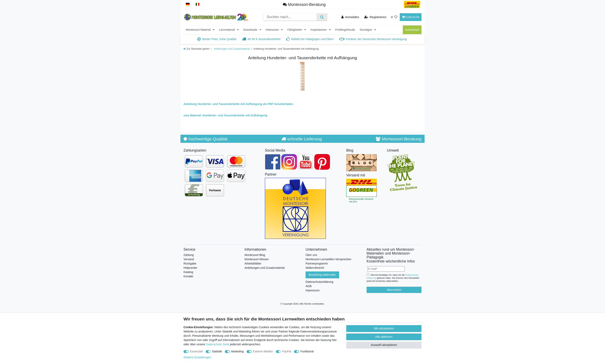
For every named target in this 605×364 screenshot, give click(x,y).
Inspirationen (319, 30)
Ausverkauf (412, 30)
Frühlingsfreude (345, 30)
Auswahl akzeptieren (384, 345)
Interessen (273, 30)
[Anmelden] (350, 17)
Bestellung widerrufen (322, 275)
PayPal (287, 351)
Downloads (251, 30)
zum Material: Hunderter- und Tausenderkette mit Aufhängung (225, 115)
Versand (189, 259)
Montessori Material (199, 30)
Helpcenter (190, 268)
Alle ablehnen (384, 337)
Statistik (217, 351)
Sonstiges (366, 30)
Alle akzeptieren (384, 328)
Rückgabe (190, 263)
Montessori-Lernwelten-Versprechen (328, 259)
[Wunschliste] (394, 17)
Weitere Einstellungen (197, 357)
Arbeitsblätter (253, 263)
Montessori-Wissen (257, 259)
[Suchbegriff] (290, 17)
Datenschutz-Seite (218, 344)
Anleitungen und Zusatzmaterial (232, 49)
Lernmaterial (227, 30)
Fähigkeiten (295, 30)
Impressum (313, 290)
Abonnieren (394, 290)
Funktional (307, 351)
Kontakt (188, 276)
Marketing (238, 351)
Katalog (188, 272)
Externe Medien (263, 351)
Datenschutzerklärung (319, 282)
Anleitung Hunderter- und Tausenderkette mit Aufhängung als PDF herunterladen (238, 104)
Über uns (311, 255)
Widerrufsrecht (315, 268)
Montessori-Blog (255, 255)
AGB (309, 286)
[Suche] (322, 17)
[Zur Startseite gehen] (197, 49)
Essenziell (196, 351)
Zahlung (189, 255)
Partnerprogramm (317, 263)
